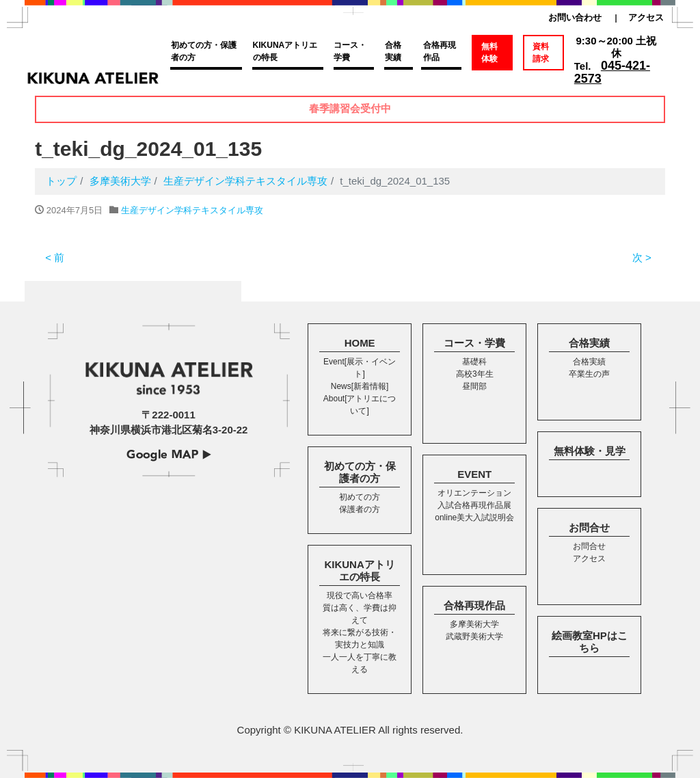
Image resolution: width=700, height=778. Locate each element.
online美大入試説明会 (474, 518)
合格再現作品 (440, 51)
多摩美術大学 (474, 624)
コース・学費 (350, 51)
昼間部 (474, 386)
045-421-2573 (612, 72)
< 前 (55, 257)
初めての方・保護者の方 (204, 51)
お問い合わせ (575, 17)
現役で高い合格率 (360, 595)
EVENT (474, 474)
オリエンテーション (474, 493)
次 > (642, 257)
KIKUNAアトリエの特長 (285, 51)
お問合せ (589, 527)
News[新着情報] (360, 386)
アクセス (646, 17)
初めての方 (360, 497)
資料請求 (541, 53)
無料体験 (489, 53)
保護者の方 (360, 509)
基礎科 (474, 362)
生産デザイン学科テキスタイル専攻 (192, 210)
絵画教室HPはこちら (590, 642)
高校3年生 (475, 374)
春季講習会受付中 (350, 109)
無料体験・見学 (590, 451)
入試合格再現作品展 (474, 505)
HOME (360, 343)
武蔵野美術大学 (474, 636)
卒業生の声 (589, 374)
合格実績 (393, 51)
